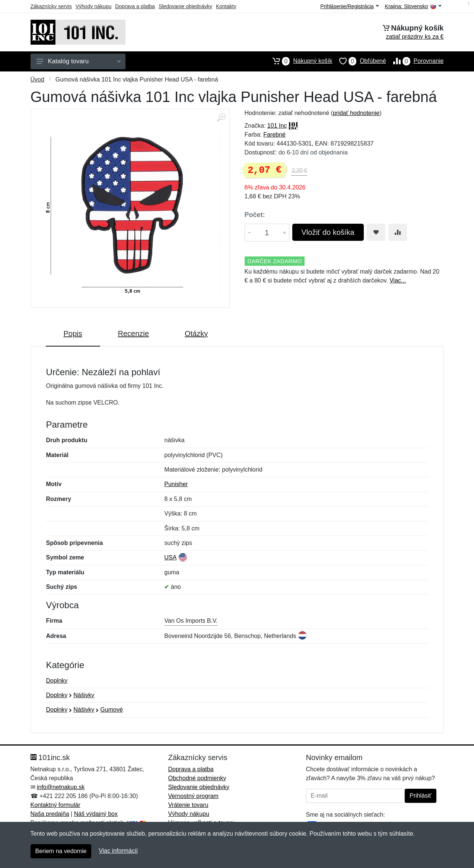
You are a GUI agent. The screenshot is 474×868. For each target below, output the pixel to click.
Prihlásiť (420, 796)
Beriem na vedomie (61, 851)
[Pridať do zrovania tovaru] (398, 232)
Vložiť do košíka (328, 232)
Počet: (255, 215)
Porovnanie (415, 61)
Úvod (37, 79)
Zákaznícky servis (51, 6)
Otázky (196, 334)
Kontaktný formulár (55, 805)
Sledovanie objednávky (185, 6)
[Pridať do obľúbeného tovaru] (376, 232)
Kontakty (226, 6)
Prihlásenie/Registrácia (349, 6)
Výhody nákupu (94, 6)
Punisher (176, 484)
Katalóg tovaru (79, 61)
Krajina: (413, 7)
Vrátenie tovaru (188, 805)
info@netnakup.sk (61, 787)
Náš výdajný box (96, 814)
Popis (73, 334)
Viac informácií (118, 851)
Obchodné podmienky (197, 778)
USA (170, 557)
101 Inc (277, 126)
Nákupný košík (299, 61)
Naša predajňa (50, 814)
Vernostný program (193, 796)
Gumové (111, 710)
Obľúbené (359, 61)
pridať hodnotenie (356, 113)
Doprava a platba (135, 6)
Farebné (274, 135)
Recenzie (133, 334)
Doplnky (57, 681)
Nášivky (84, 695)
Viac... (398, 280)
